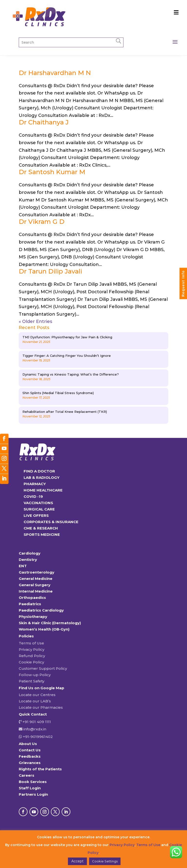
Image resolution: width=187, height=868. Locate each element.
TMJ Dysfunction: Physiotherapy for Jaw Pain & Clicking (67, 337)
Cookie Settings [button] (105, 861)
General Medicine (36, 579)
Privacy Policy (32, 649)
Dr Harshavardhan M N (55, 73)
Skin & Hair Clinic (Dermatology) (50, 623)
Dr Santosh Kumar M (52, 172)
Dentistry (28, 560)
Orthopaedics (32, 598)
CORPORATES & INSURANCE (51, 522)
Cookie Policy (31, 662)
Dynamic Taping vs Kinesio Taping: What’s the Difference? (71, 374)
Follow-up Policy (35, 675)
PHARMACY (35, 484)
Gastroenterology (37, 572)
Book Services (33, 782)
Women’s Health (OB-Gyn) (44, 629)
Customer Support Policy (43, 668)
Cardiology (30, 553)
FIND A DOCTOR (39, 471)
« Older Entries (35, 321)
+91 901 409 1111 (36, 722)
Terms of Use (31, 643)
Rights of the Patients (40, 769)
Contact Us (30, 750)
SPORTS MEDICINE (42, 534)
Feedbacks (30, 756)
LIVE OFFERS (36, 515)
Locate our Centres (37, 695)
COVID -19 (33, 496)
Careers (27, 775)
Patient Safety (32, 681)
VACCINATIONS (38, 503)
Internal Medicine (36, 591)
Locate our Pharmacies (41, 707)
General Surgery (35, 585)
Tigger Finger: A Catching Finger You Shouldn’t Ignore (67, 356)
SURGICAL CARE (39, 509)
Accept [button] (77, 861)
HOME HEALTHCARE (43, 490)
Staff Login (30, 788)
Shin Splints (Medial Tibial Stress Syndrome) (58, 393)
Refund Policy (32, 656)
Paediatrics (30, 604)
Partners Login (33, 794)
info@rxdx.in (35, 729)
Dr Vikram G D (42, 222)
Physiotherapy (33, 617)
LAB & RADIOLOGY (42, 477)
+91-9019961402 (37, 737)
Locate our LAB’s (35, 701)
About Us (28, 744)
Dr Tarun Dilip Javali (50, 271)
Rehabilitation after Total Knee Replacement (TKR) (65, 412)
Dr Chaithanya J (44, 122)
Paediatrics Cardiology (41, 610)
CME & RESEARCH (41, 528)
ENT (23, 566)
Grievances (30, 763)
